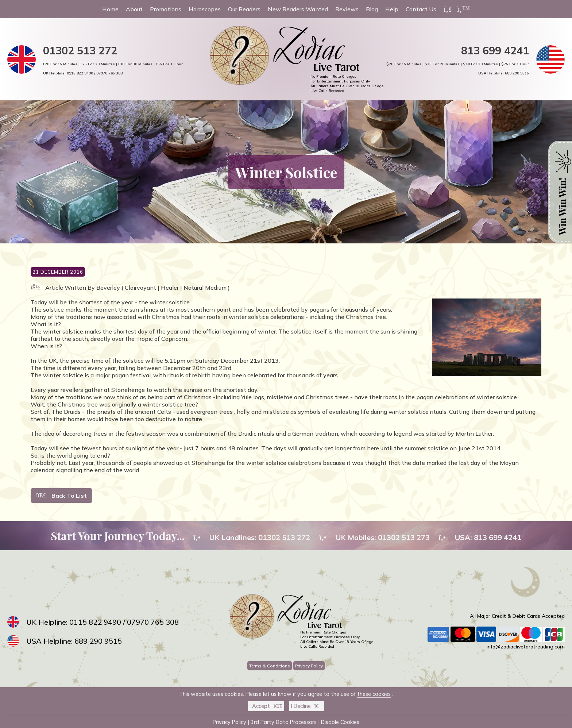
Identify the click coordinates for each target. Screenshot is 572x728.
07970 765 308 (109, 73)
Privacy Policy (309, 666)
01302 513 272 (80, 50)
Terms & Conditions (270, 666)
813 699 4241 (495, 50)
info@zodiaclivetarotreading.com (526, 647)
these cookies (374, 694)
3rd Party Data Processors (284, 722)
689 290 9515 (517, 73)
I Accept (266, 706)
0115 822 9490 (80, 73)
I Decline (307, 706)
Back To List (61, 496)
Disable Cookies (340, 722)
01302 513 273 (404, 537)
